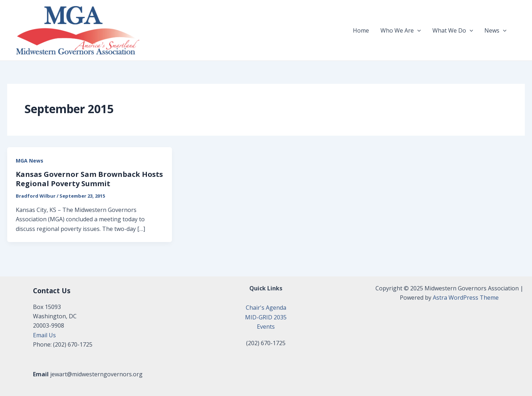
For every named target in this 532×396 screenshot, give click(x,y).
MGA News (30, 161)
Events (266, 327)
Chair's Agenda (266, 308)
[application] (417, 30)
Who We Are (401, 30)
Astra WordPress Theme (466, 298)
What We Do (453, 30)
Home (361, 30)
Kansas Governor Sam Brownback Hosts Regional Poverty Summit (89, 179)
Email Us (44, 335)
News (495, 30)
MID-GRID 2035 (266, 317)
